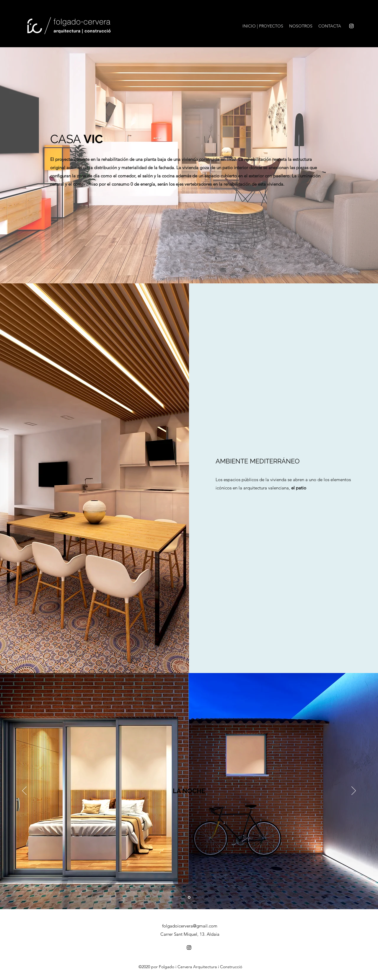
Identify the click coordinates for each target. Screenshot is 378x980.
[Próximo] (354, 791)
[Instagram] (351, 26)
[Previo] (24, 791)
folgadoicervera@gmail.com (190, 926)
